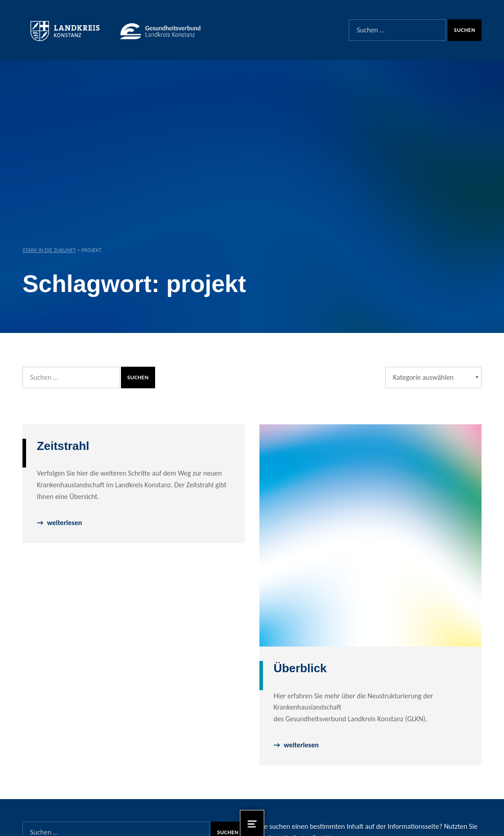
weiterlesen (64, 523)
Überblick (300, 668)
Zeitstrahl (63, 446)
